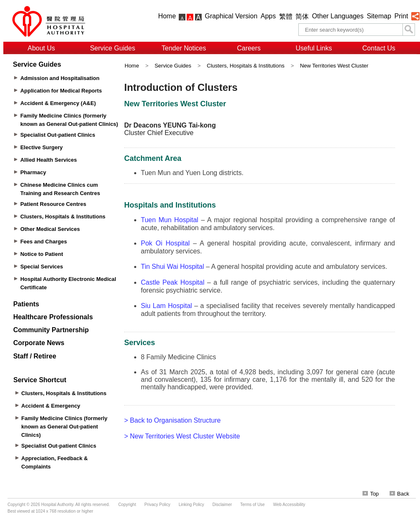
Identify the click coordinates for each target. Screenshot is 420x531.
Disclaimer (222, 505)
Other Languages (338, 16)
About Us (41, 48)
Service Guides (113, 48)
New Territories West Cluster (334, 66)
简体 (302, 16)
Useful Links (314, 48)
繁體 (286, 16)
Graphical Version (231, 16)
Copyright (127, 505)
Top (371, 494)
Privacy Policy (157, 505)
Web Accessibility (289, 505)
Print (401, 16)
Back (399, 494)
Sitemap (379, 16)
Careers (249, 48)
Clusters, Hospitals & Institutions (245, 66)
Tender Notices (184, 48)
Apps (268, 16)
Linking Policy (191, 505)
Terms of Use (253, 505)
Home (167, 16)
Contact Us (379, 48)
